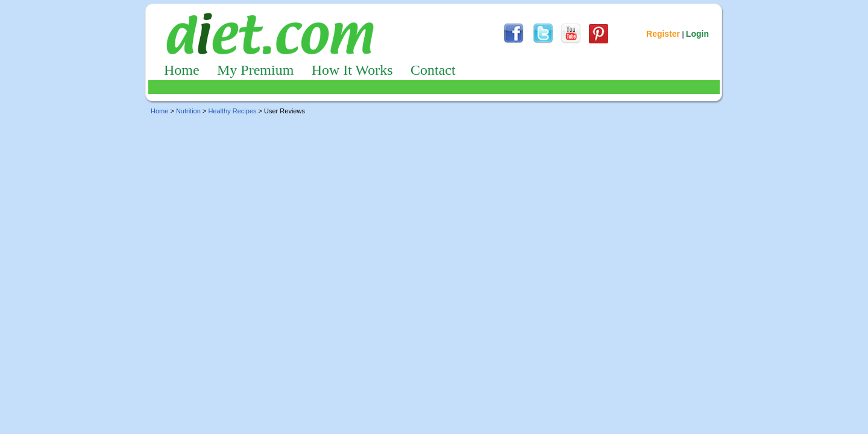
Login (697, 34)
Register (663, 34)
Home (182, 70)
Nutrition (188, 111)
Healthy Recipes (232, 111)
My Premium (255, 70)
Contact (433, 70)
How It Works (352, 70)
